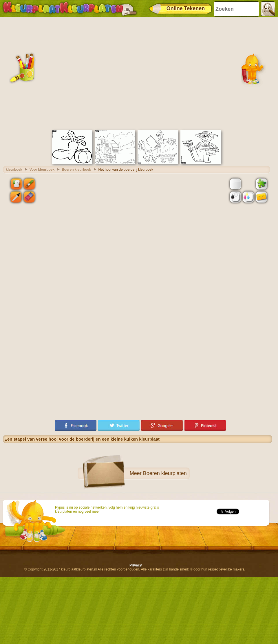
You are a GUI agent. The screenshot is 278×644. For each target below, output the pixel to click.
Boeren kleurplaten (165, 473)
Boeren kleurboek (76, 170)
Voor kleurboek (42, 170)
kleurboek (14, 170)
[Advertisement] (54, 73)
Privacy (136, 565)
